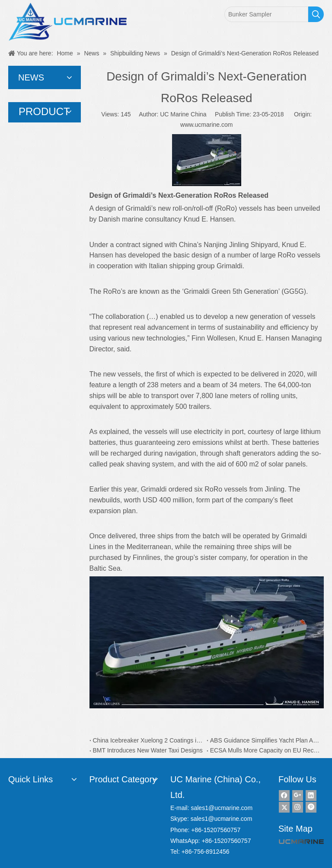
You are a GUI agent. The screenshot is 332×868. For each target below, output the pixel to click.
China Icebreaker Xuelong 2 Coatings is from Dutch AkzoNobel (148, 740)
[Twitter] (284, 807)
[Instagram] (298, 807)
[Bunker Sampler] (266, 14)
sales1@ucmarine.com (222, 808)
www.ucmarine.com (206, 125)
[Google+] (298, 796)
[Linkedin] (311, 796)
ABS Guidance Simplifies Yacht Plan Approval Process (265, 740)
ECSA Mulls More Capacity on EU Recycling (265, 750)
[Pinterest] (311, 807)
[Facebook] (284, 796)
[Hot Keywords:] (316, 14)
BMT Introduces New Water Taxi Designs (148, 750)
